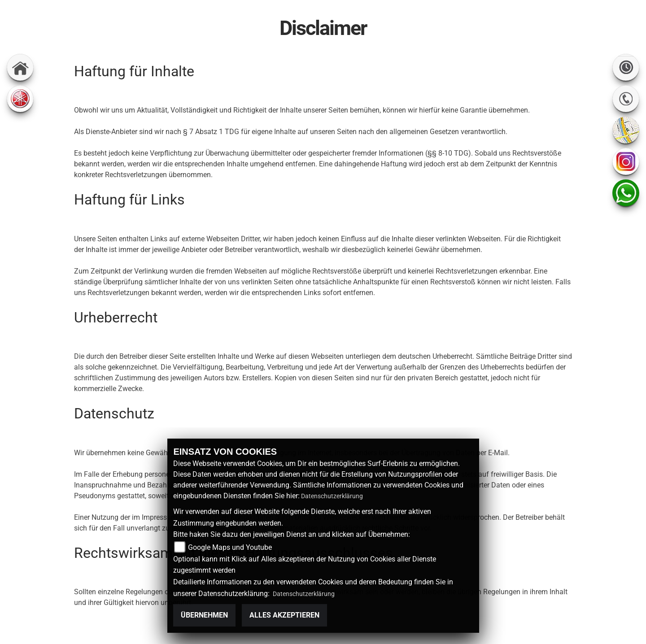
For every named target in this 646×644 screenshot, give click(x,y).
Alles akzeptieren (284, 615)
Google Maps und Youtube (230, 547)
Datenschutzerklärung (332, 496)
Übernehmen (204, 615)
